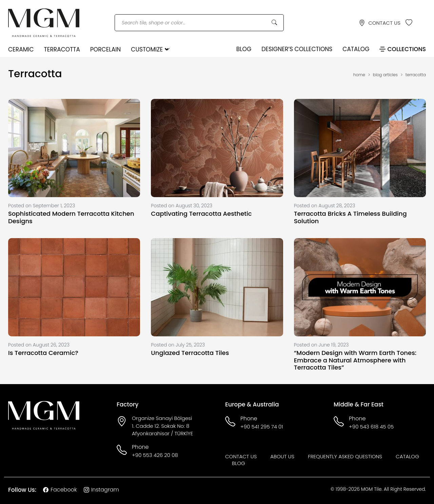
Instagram (101, 490)
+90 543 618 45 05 (371, 427)
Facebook (60, 490)
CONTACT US (380, 23)
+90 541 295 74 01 (262, 427)
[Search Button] (274, 23)
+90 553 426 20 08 (155, 455)
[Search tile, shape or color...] (199, 23)
